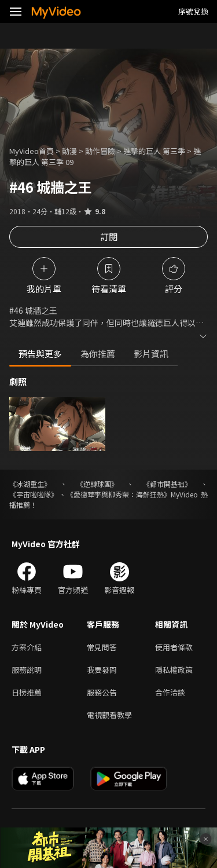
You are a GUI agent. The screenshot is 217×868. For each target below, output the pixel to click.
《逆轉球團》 (97, 484)
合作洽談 (170, 692)
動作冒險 (100, 151)
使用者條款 (174, 647)
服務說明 (27, 670)
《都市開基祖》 (167, 484)
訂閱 (109, 237)
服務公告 (102, 692)
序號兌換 (193, 11)
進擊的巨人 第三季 (154, 151)
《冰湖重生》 (30, 484)
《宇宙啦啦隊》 (34, 494)
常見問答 (102, 647)
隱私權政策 (174, 670)
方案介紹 (27, 647)
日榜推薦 (27, 692)
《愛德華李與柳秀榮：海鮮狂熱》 (119, 494)
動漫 (69, 151)
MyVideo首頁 (32, 151)
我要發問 (102, 670)
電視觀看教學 (109, 715)
